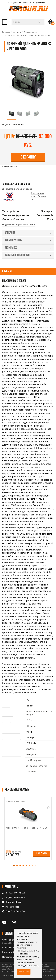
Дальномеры (30, 32)
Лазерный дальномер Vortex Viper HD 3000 (27, 35)
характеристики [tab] (28, 240)
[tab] (19, 225)
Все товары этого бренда (38, 196)
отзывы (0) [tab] (28, 248)
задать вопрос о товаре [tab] (28, 255)
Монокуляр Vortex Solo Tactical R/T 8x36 (27, 828)
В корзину (28, 157)
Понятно (24, 972)
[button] (15, 866)
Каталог (17, 32)
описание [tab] (28, 233)
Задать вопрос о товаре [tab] (19, 189)
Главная (6, 32)
